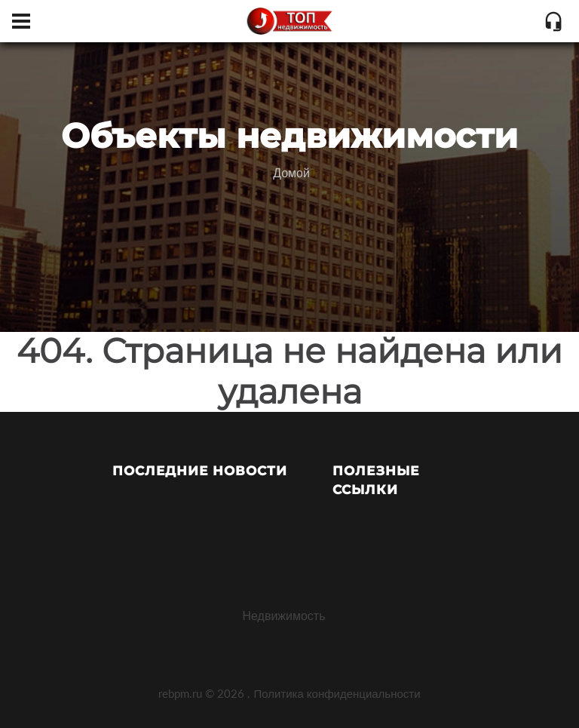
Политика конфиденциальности (337, 693)
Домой (291, 172)
